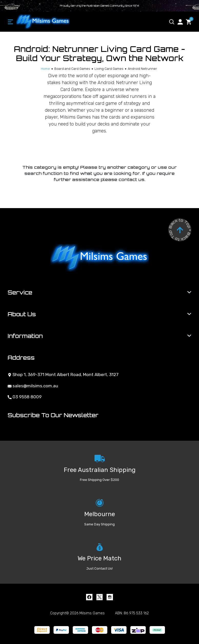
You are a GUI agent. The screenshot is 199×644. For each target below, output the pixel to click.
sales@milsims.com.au (33, 386)
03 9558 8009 (25, 397)
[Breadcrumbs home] (45, 69)
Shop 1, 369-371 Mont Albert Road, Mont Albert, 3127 (63, 375)
